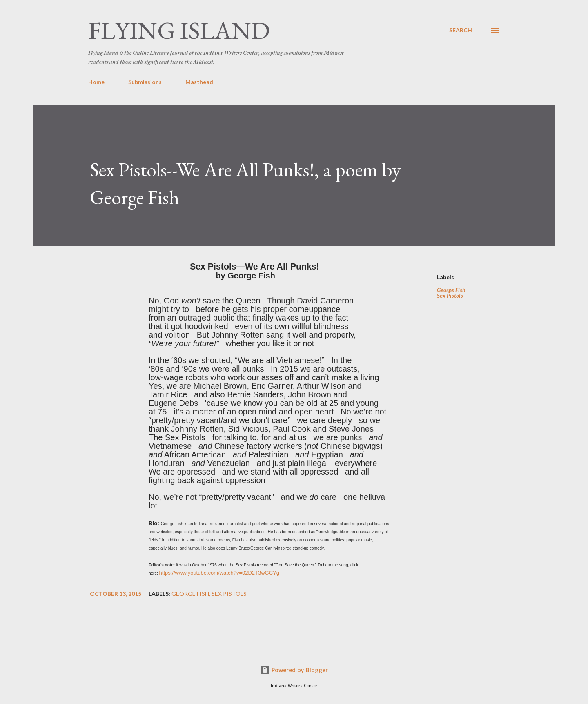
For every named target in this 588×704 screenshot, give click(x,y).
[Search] (461, 30)
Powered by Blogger (294, 670)
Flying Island (179, 30)
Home (96, 82)
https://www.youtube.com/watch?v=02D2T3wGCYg (219, 573)
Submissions (145, 82)
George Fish (451, 290)
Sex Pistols (450, 296)
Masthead (199, 82)
